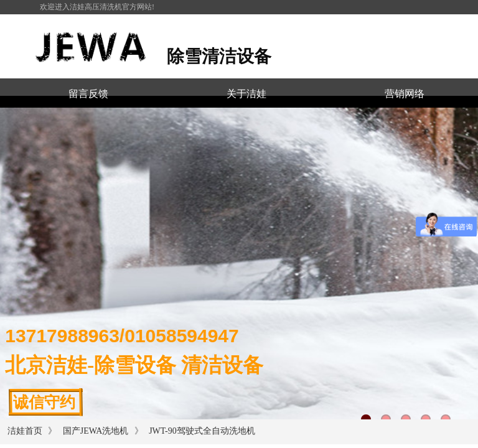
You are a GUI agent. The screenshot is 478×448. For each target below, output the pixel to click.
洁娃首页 (25, 431)
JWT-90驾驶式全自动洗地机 (202, 431)
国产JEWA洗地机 (96, 431)
